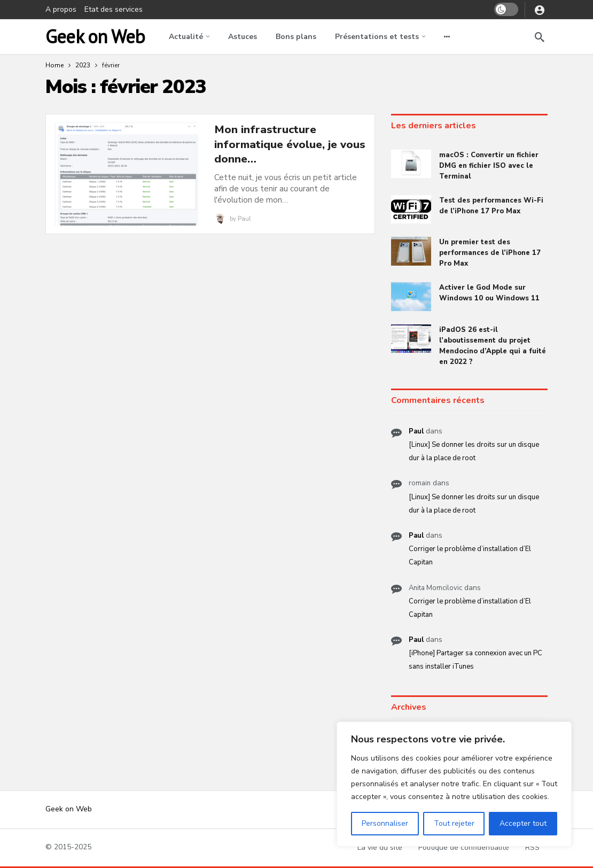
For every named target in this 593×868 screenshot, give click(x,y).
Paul (244, 219)
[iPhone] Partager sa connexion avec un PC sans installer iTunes (475, 660)
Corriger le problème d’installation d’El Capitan (470, 556)
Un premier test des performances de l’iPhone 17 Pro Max (490, 253)
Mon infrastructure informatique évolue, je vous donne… (290, 144)
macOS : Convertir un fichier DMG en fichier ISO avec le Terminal (489, 166)
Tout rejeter (454, 823)
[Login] (540, 10)
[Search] (540, 37)
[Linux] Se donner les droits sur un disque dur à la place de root (474, 451)
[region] (454, 784)
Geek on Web (95, 37)
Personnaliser (385, 823)
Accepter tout (523, 823)
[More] (447, 37)
